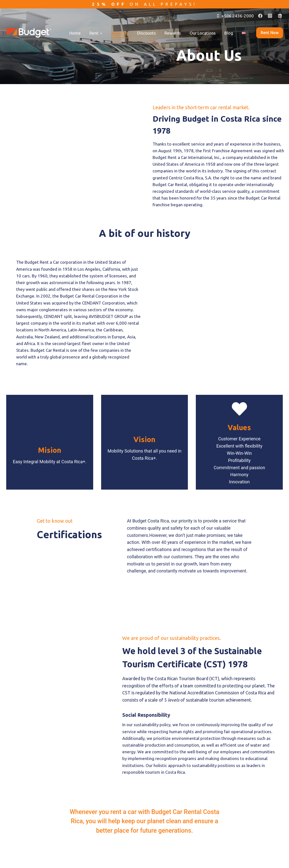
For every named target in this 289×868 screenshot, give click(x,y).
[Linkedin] (280, 16)
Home (75, 33)
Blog (229, 33)
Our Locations (203, 33)
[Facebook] (260, 16)
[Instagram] (270, 16)
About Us (120, 33)
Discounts (146, 33)
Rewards (173, 33)
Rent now (270, 33)
